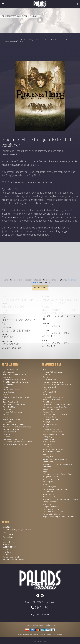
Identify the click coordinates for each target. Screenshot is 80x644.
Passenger (7, 434)
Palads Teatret (40, 3)
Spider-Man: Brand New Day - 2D (54, 449)
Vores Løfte (47, 422)
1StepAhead (58, 634)
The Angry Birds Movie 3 (51, 514)
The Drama (7, 409)
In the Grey (7, 417)
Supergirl (46, 427)
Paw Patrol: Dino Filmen (51, 452)
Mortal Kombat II (9, 392)
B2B (4, 540)
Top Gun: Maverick (9, 422)
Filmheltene (7, 552)
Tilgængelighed (8, 537)
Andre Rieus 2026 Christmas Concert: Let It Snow (61, 499)
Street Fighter (48, 482)
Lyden (5, 532)
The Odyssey (47, 447)
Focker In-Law (48, 492)
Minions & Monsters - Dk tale (53, 432)
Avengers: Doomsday (50, 507)
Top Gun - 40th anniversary (12, 412)
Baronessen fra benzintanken (13, 424)
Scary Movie (47, 402)
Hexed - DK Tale (48, 494)
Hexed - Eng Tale (49, 497)
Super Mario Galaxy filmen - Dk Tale (16, 379)
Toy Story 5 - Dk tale (50, 417)
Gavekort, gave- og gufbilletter (14, 560)
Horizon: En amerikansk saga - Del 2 (56, 459)
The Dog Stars (48, 457)
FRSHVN (6, 555)
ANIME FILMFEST (9, 547)
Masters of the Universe (51, 399)
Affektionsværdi (8, 372)
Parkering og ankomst (11, 557)
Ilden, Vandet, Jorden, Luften (13, 439)
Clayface (46, 484)
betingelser (37, 625)
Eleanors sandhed (9, 432)
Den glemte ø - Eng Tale (51, 479)
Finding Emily (47, 437)
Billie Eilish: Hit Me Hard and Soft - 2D (16, 397)
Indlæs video (40, 288)
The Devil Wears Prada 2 (12, 389)
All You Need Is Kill (49, 392)
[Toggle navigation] (3, 4)
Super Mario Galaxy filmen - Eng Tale (16, 382)
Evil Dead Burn (48, 444)
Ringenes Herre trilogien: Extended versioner (59, 517)
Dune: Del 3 (47, 504)
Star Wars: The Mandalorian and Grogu (17, 427)
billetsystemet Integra (43, 634)
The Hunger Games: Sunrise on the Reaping (58, 489)
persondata (45, 625)
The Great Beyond (49, 487)
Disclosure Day (48, 412)
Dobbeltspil (47, 454)
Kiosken (6, 550)
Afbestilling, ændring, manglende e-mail (17, 530)
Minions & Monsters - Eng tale (53, 434)
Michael (5, 387)
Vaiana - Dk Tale (48, 439)
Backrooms (7, 437)
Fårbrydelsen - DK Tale (11, 370)
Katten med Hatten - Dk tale (53, 509)
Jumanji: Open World (50, 502)
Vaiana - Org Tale (49, 442)
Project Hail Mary (9, 407)
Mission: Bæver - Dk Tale (11, 419)
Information (7, 535)
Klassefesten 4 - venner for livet (14, 404)
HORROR (6, 545)
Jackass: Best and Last (51, 429)
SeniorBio (6, 527)
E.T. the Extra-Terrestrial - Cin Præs (15, 444)
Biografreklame (8, 542)
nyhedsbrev (28, 625)
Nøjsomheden (48, 462)
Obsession (6, 414)
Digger (45, 472)
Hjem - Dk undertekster (11, 402)
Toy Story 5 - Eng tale (50, 419)
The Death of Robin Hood (52, 424)
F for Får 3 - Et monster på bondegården (57, 474)
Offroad (45, 469)
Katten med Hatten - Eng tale (53, 512)
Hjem (4, 399)
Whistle (5, 394)
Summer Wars (8, 384)
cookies (53, 625)
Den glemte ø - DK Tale (51, 477)
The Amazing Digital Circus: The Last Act (17, 442)
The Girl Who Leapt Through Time (55, 414)
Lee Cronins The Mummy (12, 429)
